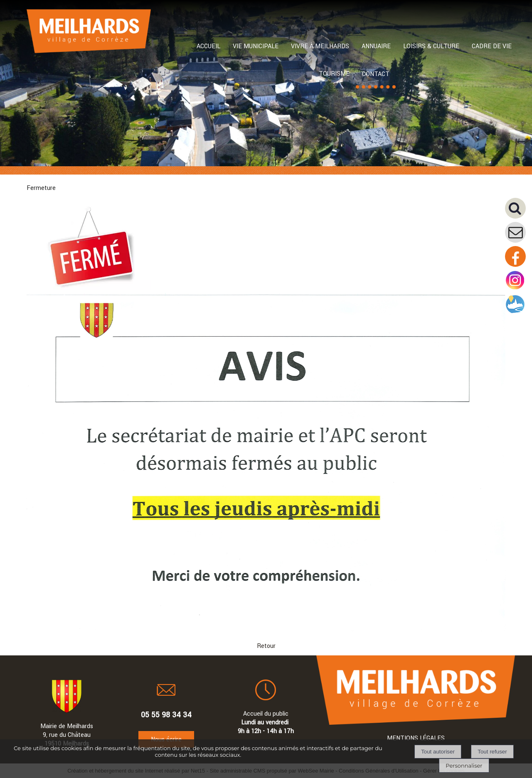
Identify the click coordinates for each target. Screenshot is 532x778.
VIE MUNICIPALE (256, 46)
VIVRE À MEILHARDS (320, 46)
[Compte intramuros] (515, 313)
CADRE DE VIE (492, 46)
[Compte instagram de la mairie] (515, 289)
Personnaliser (464, 766)
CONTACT (376, 74)
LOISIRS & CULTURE (431, 46)
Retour (266, 646)
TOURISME (334, 74)
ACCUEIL (208, 46)
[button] (518, 211)
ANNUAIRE (376, 46)
